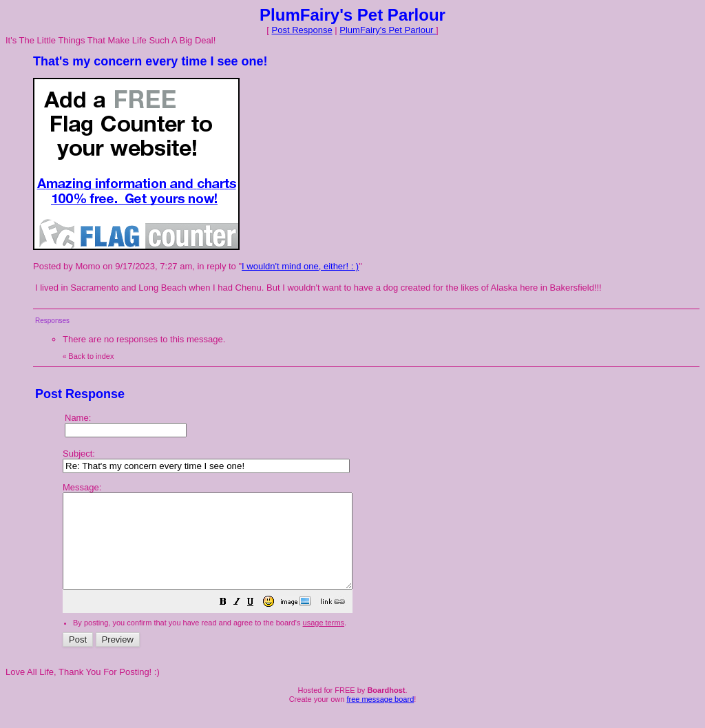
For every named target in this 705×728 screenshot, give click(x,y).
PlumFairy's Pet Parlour (388, 30)
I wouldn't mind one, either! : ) (300, 266)
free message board (380, 718)
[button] (257, 622)
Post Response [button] (302, 30)
